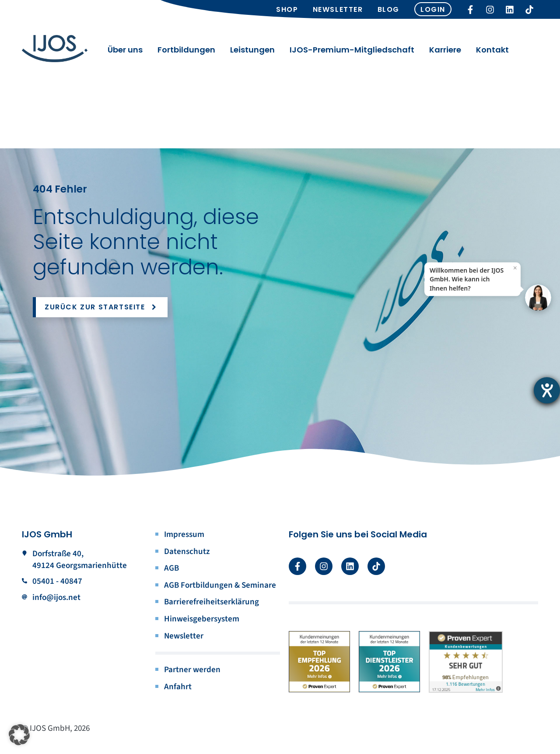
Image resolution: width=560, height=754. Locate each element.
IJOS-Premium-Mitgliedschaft (352, 53)
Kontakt (492, 53)
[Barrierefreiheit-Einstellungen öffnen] (547, 390)
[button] (19, 735)
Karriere (445, 53)
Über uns (125, 53)
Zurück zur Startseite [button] (102, 307)
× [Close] (515, 268)
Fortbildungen (186, 53)
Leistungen (252, 53)
